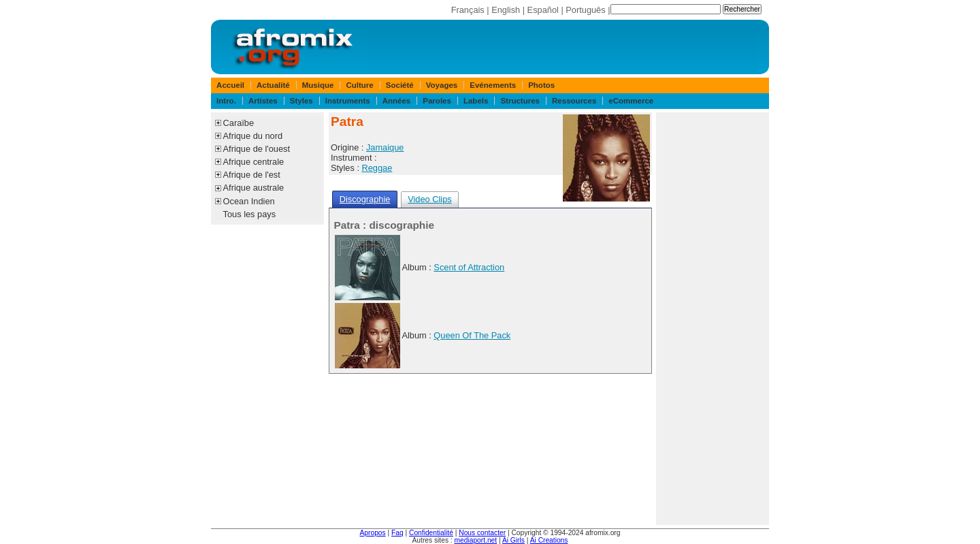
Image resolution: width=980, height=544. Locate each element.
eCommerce (631, 101)
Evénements (493, 85)
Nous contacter (482, 533)
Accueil (230, 85)
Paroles (437, 101)
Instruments (348, 101)
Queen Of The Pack (472, 335)
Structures (520, 101)
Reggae (377, 168)
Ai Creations (549, 540)
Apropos (373, 533)
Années (397, 101)
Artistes (263, 101)
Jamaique (385, 147)
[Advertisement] (713, 319)
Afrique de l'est (252, 175)
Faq (397, 533)
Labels (476, 101)
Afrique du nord (253, 136)
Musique (318, 85)
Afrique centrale (254, 162)
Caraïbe (239, 123)
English (506, 10)
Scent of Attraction (469, 267)
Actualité (273, 85)
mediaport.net (476, 540)
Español (543, 10)
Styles (301, 101)
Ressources (574, 101)
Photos (541, 85)
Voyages (442, 85)
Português (585, 10)
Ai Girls (513, 540)
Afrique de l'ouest (257, 149)
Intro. (226, 101)
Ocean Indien (249, 201)
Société (400, 85)
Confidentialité (431, 533)
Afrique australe (254, 188)
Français (468, 10)
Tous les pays (250, 214)
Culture (359, 85)
